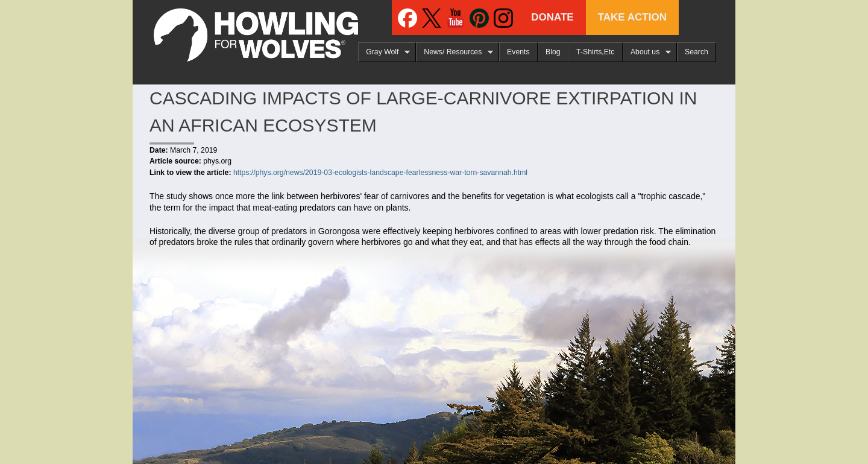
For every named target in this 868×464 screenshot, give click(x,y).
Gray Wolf (384, 52)
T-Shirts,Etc (595, 52)
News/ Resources (454, 52)
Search (697, 52)
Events (518, 52)
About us (647, 52)
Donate (552, 17)
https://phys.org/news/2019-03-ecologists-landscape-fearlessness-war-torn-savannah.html (380, 173)
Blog (553, 52)
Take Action (632, 17)
